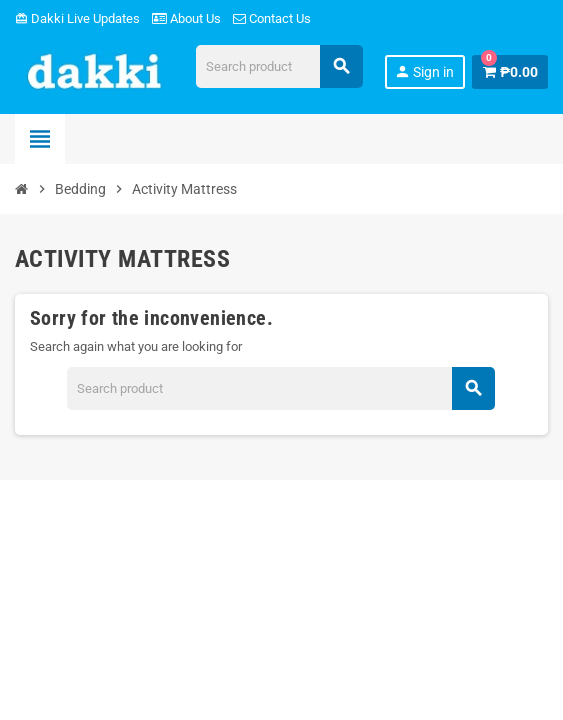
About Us (186, 18)
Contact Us (272, 18)
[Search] (279, 66)
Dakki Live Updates (77, 18)
